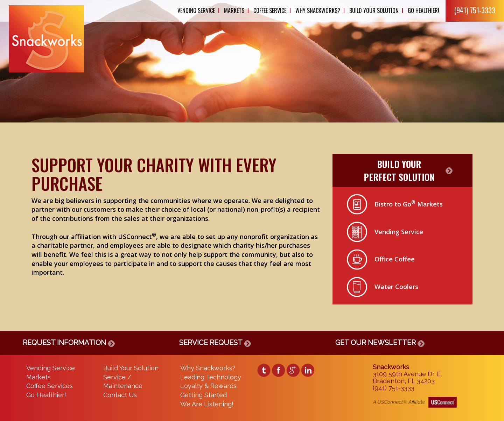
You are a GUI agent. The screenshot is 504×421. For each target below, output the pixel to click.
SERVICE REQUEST (215, 343)
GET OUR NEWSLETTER (380, 343)
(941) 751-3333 (475, 10)
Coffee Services (50, 386)
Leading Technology (211, 377)
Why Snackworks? (318, 10)
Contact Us (120, 395)
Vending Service (196, 10)
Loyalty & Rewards (208, 386)
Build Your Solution (374, 10)
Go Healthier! (423, 10)
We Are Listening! (207, 404)
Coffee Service (270, 10)
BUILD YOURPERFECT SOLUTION (399, 170)
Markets (234, 10)
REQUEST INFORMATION (69, 343)
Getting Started (204, 395)
